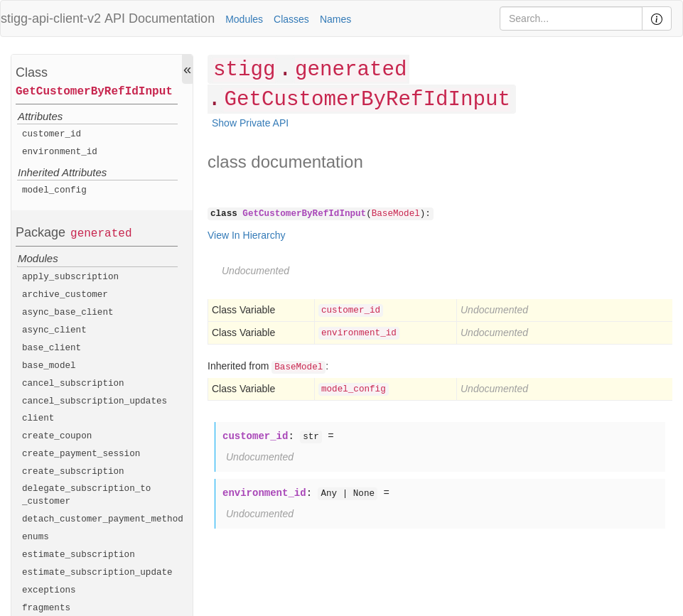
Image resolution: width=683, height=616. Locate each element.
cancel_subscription (73, 384)
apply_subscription (70, 277)
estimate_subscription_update (97, 573)
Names (335, 19)
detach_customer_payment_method (103, 519)
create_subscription (73, 472)
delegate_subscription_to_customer (86, 495)
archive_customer (65, 295)
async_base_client (68, 313)
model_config (54, 190)
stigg (244, 70)
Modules (244, 19)
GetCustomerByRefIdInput (94, 92)
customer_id (52, 134)
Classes (291, 19)
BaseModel (396, 214)
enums (36, 537)
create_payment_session (81, 454)
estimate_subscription (79, 555)
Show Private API (250, 123)
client (38, 418)
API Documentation (160, 18)
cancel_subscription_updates (95, 401)
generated (101, 234)
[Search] (571, 18)
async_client (54, 330)
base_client (52, 348)
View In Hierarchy (246, 235)
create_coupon (57, 436)
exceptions (49, 590)
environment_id (60, 152)
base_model (49, 366)
